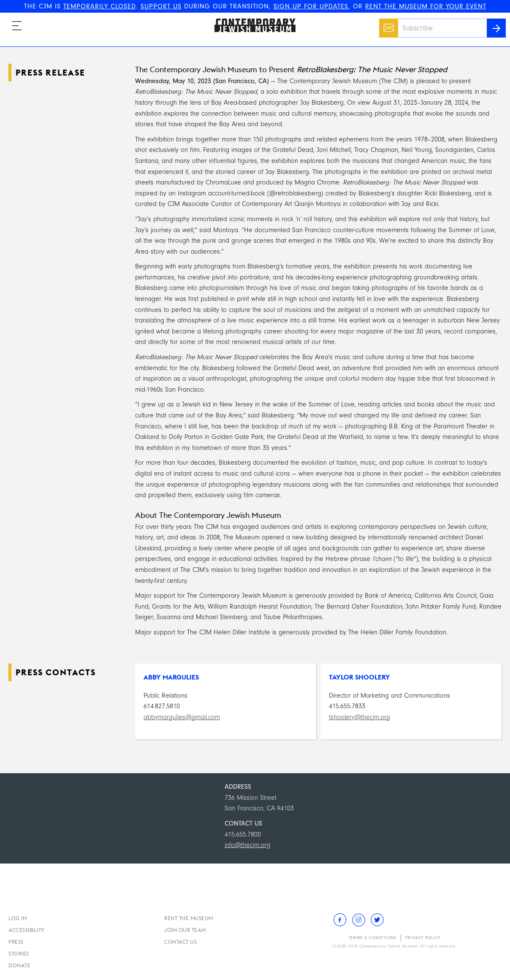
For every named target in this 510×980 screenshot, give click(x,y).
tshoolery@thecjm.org (359, 717)
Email (387, 24)
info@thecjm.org (247, 845)
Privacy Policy (423, 938)
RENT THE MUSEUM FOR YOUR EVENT (426, 6)
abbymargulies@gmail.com (182, 717)
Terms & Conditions (373, 938)
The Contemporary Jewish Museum (251, 19)
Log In (18, 918)
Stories (19, 954)
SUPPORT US (161, 6)
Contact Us (180, 942)
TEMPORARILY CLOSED (100, 6)
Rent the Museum (189, 918)
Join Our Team (185, 930)
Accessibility (27, 930)
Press (16, 942)
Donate (19, 965)
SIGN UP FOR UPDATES (311, 6)
